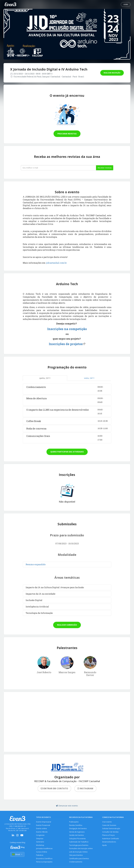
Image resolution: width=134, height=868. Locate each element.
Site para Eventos (76, 855)
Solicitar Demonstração (111, 829)
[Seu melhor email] (58, 168)
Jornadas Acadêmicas (44, 848)
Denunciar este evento (67, 806)
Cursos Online (42, 852)
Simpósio (40, 839)
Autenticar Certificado (111, 839)
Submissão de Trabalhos (79, 842)
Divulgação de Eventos (78, 829)
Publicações (74, 822)
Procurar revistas (67, 134)
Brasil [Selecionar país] (17, 854)
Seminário (40, 842)
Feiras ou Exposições (44, 862)
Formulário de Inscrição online (81, 848)
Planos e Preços (108, 835)
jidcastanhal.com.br (56, 263)
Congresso (40, 835)
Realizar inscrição (112, 73)
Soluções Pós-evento (77, 839)
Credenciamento (76, 862)
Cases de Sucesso (109, 825)
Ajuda (104, 845)
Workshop (40, 845)
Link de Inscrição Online (78, 852)
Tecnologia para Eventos (79, 845)
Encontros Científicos (44, 859)
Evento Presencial (43, 825)
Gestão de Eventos (76, 835)
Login (126, 4)
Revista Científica (76, 825)
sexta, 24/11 (89, 378)
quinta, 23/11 (45, 378)
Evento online (41, 829)
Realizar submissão (67, 625)
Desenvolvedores (109, 842)
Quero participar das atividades (67, 452)
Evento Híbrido (42, 832)
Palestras (40, 855)
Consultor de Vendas (110, 832)
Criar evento (107, 822)
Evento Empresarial (44, 822)
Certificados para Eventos (79, 859)
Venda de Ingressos (77, 832)
